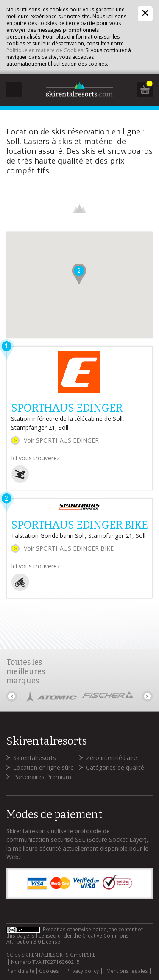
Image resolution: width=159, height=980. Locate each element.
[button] (79, 274)
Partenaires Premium (42, 777)
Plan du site (20, 971)
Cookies (49, 971)
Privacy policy (82, 971)
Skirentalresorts (35, 758)
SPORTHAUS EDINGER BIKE (79, 525)
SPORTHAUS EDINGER (67, 408)
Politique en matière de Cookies (45, 50)
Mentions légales (127, 971)
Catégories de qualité (115, 767)
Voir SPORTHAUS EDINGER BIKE (69, 548)
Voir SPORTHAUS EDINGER (61, 440)
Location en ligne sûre (43, 767)
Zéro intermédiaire (112, 758)
